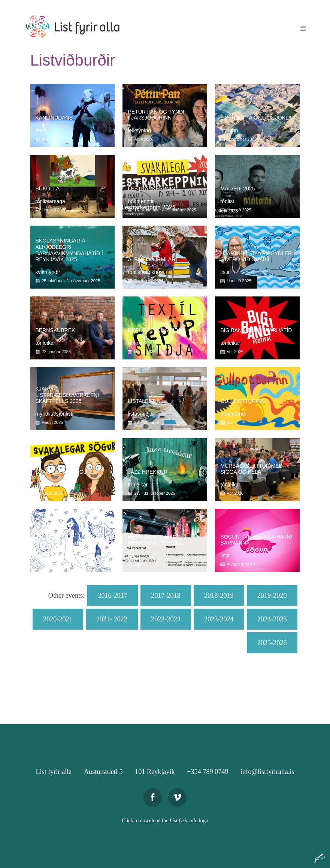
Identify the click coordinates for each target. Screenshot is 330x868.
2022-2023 (166, 619)
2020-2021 (58, 619)
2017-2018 (166, 596)
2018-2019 (219, 596)
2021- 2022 (112, 619)
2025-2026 (272, 643)
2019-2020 (272, 596)
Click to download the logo (165, 821)
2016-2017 (113, 596)
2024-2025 (272, 619)
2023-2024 (219, 619)
